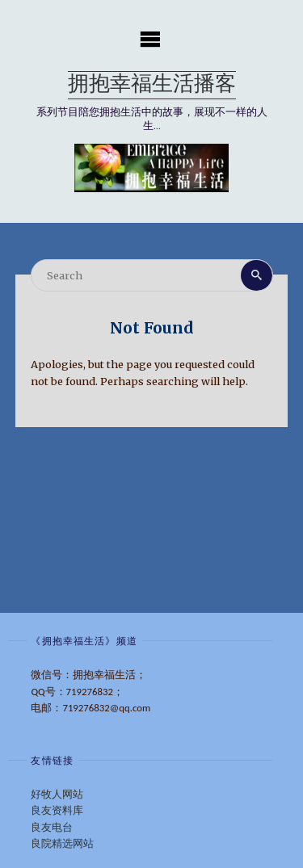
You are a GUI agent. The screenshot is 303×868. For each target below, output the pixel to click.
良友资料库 (57, 810)
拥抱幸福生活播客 (152, 85)
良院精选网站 (62, 843)
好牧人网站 (57, 794)
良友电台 (52, 827)
